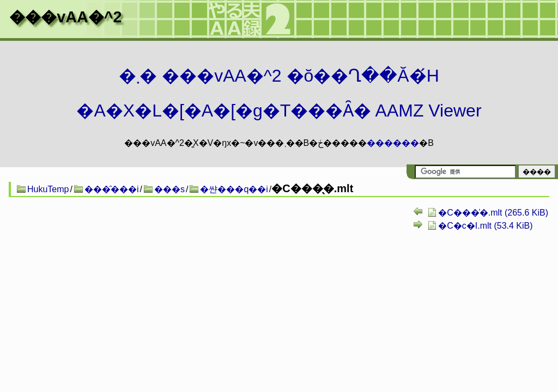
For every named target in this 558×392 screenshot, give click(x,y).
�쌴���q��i (234, 189)
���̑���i (112, 189)
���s (169, 189)
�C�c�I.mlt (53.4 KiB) (485, 226)
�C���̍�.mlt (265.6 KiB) (493, 213)
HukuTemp (48, 189)
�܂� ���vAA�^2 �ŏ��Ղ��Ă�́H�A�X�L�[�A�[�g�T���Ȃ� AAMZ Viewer (279, 93)
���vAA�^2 (65, 17)
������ (393, 143)
